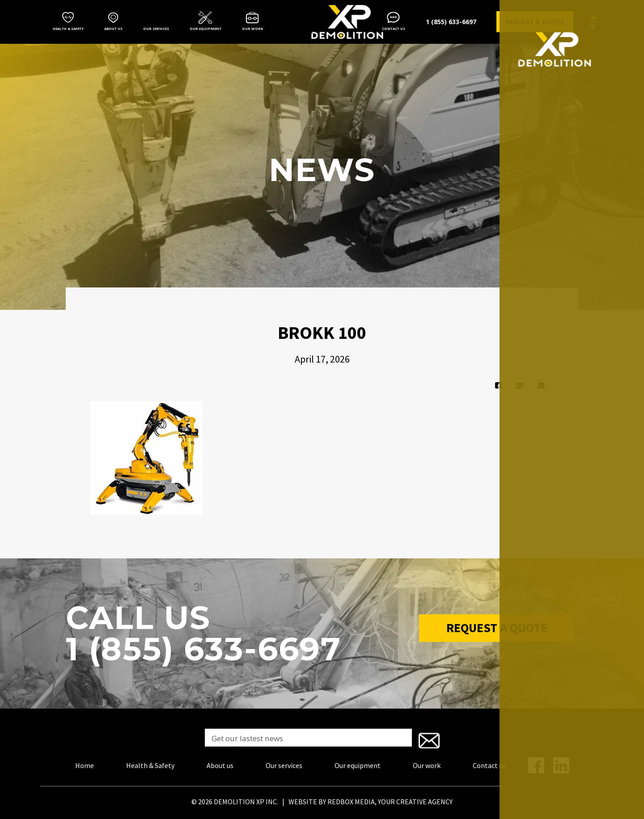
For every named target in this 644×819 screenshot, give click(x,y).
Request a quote (535, 22)
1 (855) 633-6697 (451, 22)
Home (85, 764)
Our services (156, 29)
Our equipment (205, 29)
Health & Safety (68, 29)
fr (592, 27)
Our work (252, 29)
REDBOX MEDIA (351, 800)
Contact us (394, 29)
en (593, 17)
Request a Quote (497, 630)
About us (113, 29)
